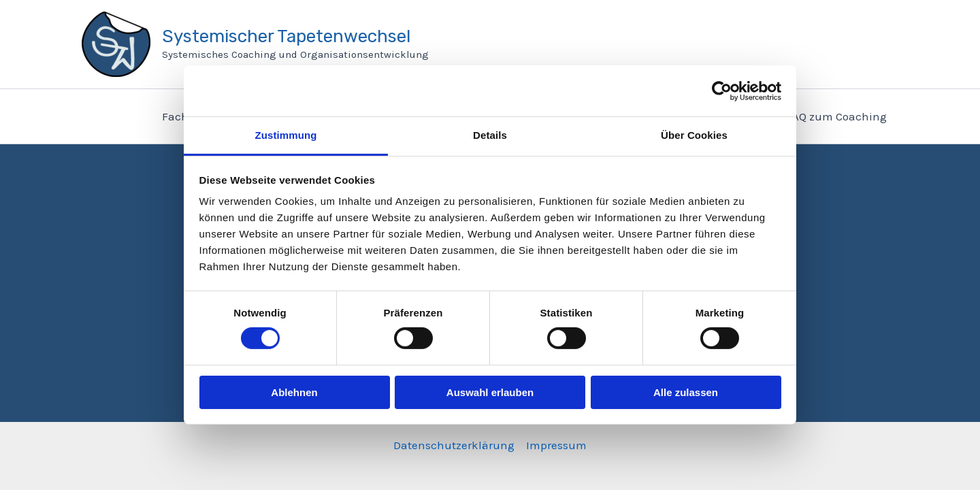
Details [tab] (490, 135)
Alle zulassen (686, 392)
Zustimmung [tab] (286, 135)
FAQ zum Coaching (837, 116)
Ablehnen (294, 392)
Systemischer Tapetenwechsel (286, 36)
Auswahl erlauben (490, 392)
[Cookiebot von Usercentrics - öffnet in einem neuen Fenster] (722, 91)
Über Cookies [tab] (694, 135)
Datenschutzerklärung (454, 445)
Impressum (556, 445)
